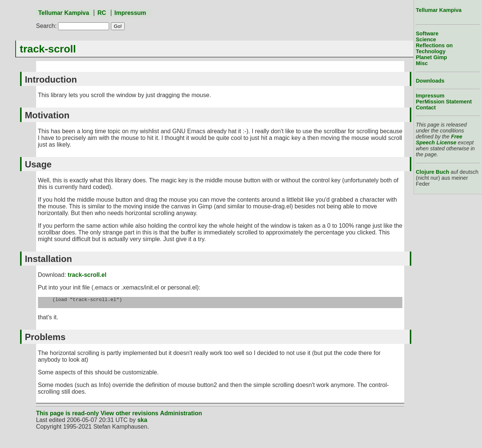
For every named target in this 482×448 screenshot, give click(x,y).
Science (426, 39)
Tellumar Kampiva (64, 13)
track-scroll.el (87, 275)
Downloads (430, 81)
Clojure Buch (432, 172)
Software (427, 33)
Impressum (130, 13)
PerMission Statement (444, 102)
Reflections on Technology (434, 48)
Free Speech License (439, 140)
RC (102, 13)
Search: (46, 26)
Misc (422, 63)
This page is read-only (68, 415)
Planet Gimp (431, 57)
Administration (181, 415)
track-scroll (48, 49)
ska (142, 422)
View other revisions (129, 415)
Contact (426, 108)
